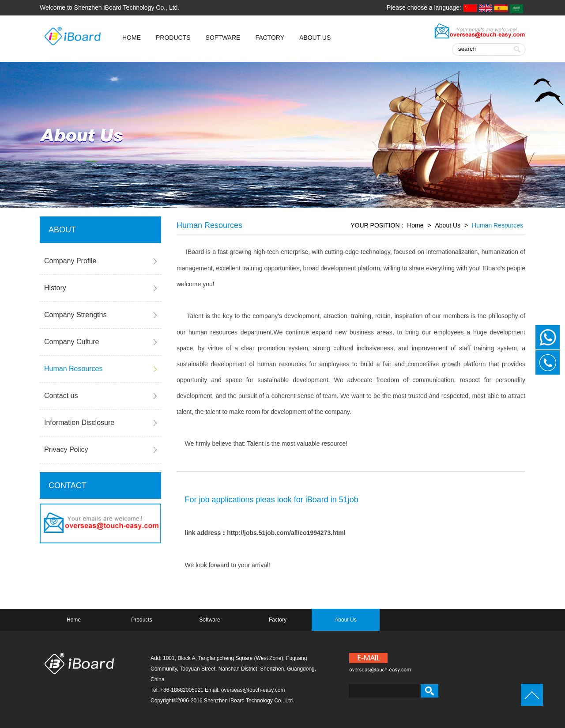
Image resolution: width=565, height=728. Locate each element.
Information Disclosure (79, 423)
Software (223, 38)
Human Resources (73, 369)
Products (173, 38)
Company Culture (72, 342)
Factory (270, 38)
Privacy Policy (66, 449)
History (55, 288)
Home (415, 225)
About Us (315, 38)
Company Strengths (75, 315)
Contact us (61, 396)
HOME (132, 38)
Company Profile (70, 261)
